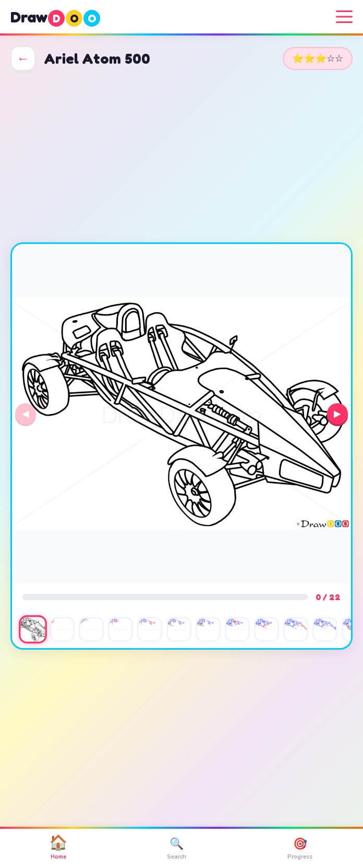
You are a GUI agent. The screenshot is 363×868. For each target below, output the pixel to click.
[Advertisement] (181, 157)
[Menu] (344, 17)
